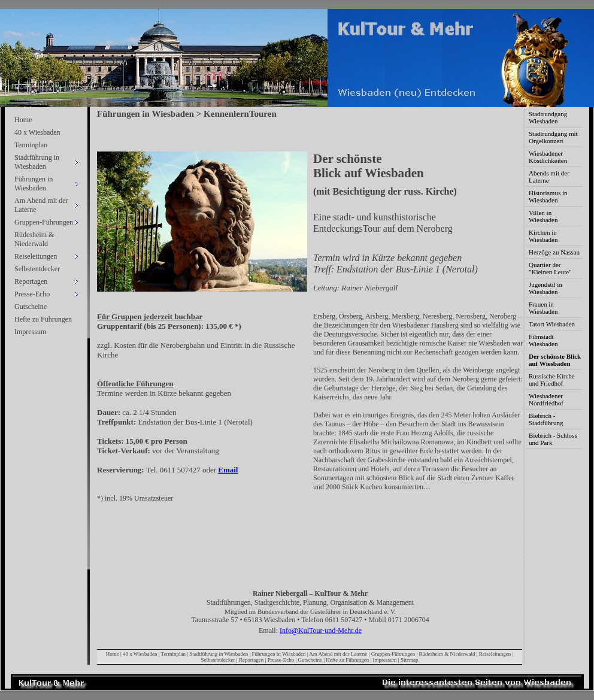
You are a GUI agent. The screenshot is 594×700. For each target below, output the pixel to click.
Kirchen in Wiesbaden (543, 236)
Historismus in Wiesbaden (548, 196)
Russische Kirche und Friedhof (552, 380)
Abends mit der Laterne (549, 177)
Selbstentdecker (37, 269)
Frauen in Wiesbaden (543, 308)
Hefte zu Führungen (43, 319)
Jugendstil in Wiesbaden (545, 288)
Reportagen (251, 660)
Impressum (30, 332)
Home (23, 120)
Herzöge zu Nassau (554, 252)
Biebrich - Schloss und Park (553, 439)
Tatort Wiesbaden (552, 324)
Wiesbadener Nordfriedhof (546, 399)
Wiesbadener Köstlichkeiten (548, 157)
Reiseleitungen (495, 654)
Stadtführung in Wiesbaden (219, 654)
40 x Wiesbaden (37, 132)
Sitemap (410, 660)
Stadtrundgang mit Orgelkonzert (553, 137)
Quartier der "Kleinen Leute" (550, 268)
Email (228, 470)
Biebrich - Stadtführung (546, 419)
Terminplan (31, 145)
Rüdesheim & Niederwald (34, 239)
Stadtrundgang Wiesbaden (548, 117)
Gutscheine (31, 307)
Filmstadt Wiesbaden (543, 340)
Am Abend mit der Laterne (338, 654)
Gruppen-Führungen (393, 654)
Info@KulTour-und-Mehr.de (321, 631)
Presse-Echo (281, 660)
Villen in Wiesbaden (543, 216)
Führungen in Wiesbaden (279, 654)
